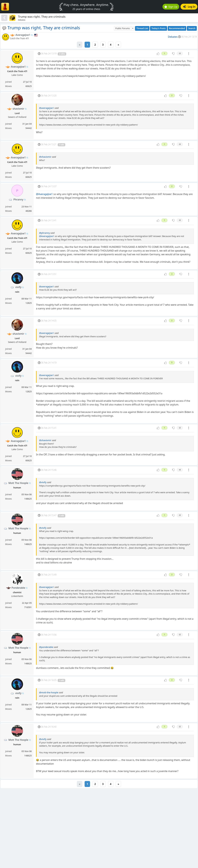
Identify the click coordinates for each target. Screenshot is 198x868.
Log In (189, 7)
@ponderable (46, 647)
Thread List (142, 28)
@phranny (45, 233)
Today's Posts (158, 28)
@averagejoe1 (47, 108)
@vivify (43, 482)
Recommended (177, 28)
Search (192, 28)
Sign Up (171, 7)
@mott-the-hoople (49, 692)
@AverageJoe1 (44, 194)
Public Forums (122, 28)
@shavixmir (45, 157)
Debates (173, 37)
